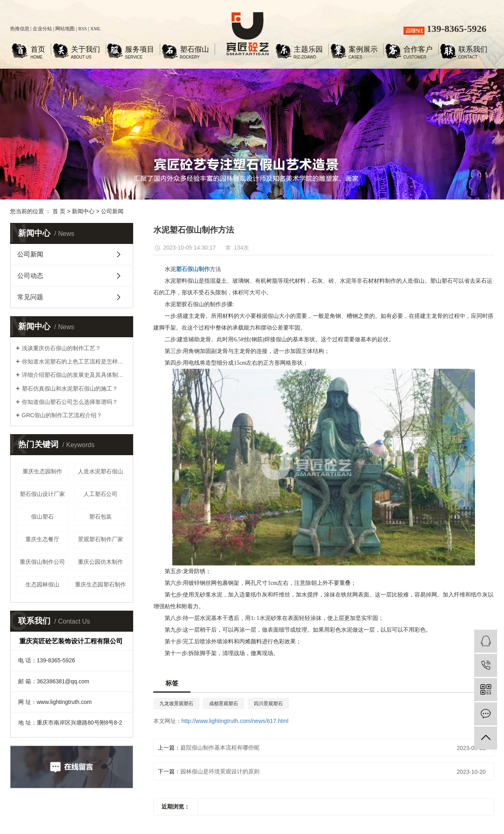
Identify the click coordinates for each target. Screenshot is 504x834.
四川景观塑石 (268, 704)
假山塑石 (42, 517)
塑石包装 (100, 517)
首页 (38, 50)
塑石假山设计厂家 (42, 494)
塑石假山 (194, 50)
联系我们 (473, 50)
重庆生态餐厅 (42, 539)
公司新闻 (112, 211)
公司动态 (30, 276)
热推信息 (20, 29)
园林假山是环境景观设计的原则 (220, 771)
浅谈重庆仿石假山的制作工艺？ (61, 348)
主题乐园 (308, 50)
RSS (83, 29)
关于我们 (86, 50)
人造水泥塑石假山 (100, 471)
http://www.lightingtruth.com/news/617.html (235, 721)
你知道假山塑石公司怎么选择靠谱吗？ (70, 402)
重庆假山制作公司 (42, 562)
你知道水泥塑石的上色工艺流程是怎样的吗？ (74, 361)
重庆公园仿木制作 (100, 562)
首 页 (59, 211)
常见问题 (30, 297)
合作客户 (418, 50)
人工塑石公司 (100, 494)
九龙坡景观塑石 (176, 704)
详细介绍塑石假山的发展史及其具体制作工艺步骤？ (74, 375)
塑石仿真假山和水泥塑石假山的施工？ (70, 389)
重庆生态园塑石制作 (100, 584)
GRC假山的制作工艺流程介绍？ (62, 415)
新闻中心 (83, 211)
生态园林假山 (42, 584)
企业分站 (42, 29)
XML (95, 29)
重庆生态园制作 (42, 471)
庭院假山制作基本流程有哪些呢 (220, 748)
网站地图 (65, 29)
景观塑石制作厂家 (100, 539)
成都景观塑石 (224, 704)
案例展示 (363, 50)
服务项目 (140, 50)
